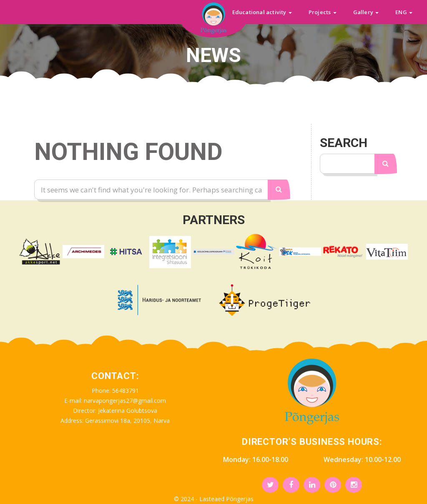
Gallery (366, 12)
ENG (404, 12)
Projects (323, 12)
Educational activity (262, 12)
